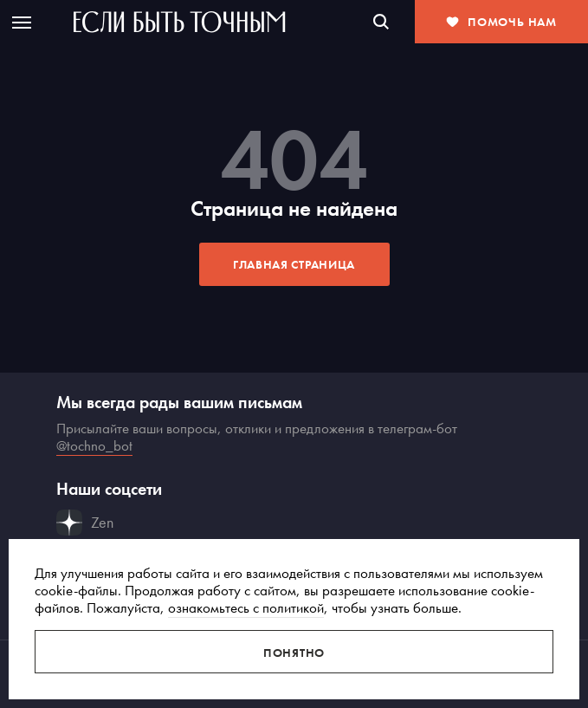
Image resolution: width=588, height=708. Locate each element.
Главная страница (294, 264)
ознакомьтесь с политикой (246, 607)
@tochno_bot (94, 445)
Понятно (294, 653)
